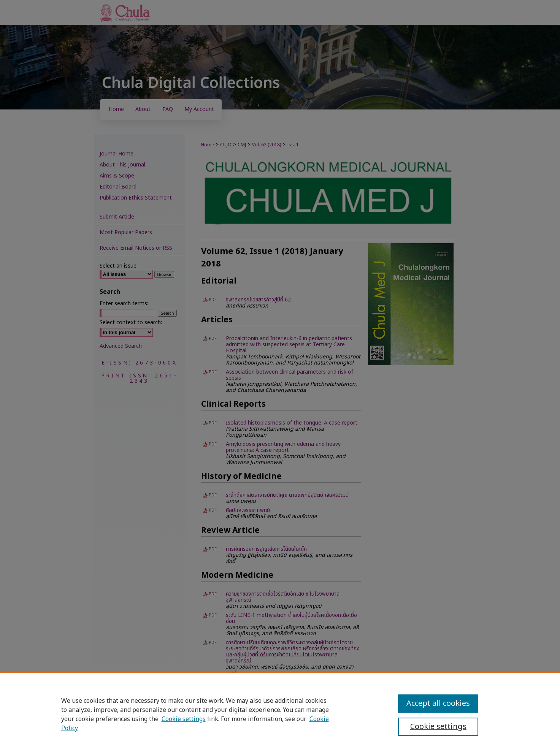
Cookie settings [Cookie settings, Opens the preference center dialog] (438, 727)
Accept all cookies (438, 704)
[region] (280, 714)
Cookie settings (184, 719)
